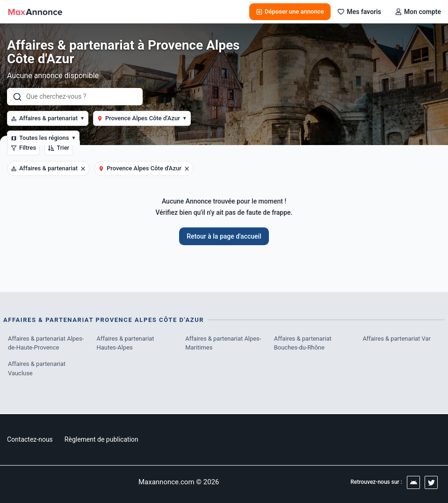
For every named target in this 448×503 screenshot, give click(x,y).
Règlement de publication (101, 439)
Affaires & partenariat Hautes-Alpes (126, 343)
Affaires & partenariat (48, 118)
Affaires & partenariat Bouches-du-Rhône (303, 343)
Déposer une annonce (290, 11)
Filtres (23, 148)
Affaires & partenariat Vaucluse (37, 369)
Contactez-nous (30, 439)
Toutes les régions (43, 138)
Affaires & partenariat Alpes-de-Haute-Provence (46, 343)
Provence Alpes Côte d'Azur (142, 118)
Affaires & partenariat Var (397, 339)
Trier (59, 148)
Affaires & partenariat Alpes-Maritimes (223, 343)
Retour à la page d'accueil (224, 236)
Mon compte (418, 12)
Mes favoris (359, 12)
